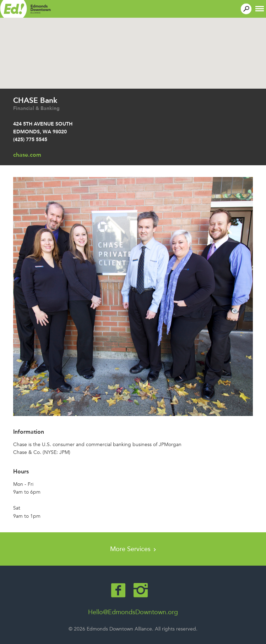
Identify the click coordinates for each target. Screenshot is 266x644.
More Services (133, 549)
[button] (260, 8)
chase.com (27, 155)
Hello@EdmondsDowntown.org (133, 612)
